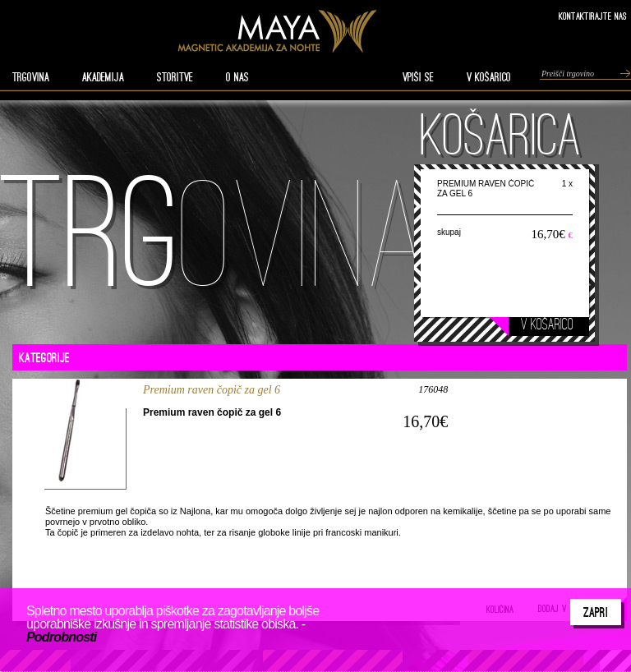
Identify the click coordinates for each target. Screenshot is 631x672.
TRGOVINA (31, 77)
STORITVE (175, 77)
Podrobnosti (61, 637)
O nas (237, 77)
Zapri (596, 612)
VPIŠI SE (418, 77)
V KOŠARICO (489, 77)
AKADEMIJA (103, 77)
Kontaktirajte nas (593, 16)
